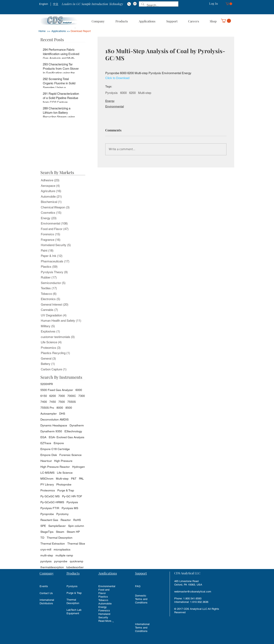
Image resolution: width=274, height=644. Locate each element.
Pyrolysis (111, 93)
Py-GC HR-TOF (72, 496)
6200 (132, 93)
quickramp (77, 561)
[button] (229, 4)
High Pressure (63, 461)
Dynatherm (77, 425)
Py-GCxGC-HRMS (52, 502)
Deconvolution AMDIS (54, 419)
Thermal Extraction (53, 544)
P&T (74, 479)
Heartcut (46, 461)
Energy (110, 101)
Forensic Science (70, 455)
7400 (44, 402)
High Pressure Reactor (55, 467)
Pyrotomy (62, 514)
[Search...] (158, 5)
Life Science (65, 473)
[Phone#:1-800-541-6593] (129, 4)
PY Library (47, 484)
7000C (72, 396)
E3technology (73, 431)
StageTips (47, 532)
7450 (53, 402)
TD (42, 538)
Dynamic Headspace (54, 425)
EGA (43, 437)
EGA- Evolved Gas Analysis (67, 437)
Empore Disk (49, 455)
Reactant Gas (49, 520)
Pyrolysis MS (70, 508)
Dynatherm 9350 (51, 431)
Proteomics (48, 490)
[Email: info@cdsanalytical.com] (135, 4)
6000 (123, 93)
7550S (72, 402)
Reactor (66, 520)
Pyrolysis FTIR (50, 508)
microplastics (62, 549)
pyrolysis (46, 561)
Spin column (76, 526)
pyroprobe (61, 561)
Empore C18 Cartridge (55, 449)
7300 (82, 396)
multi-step (47, 555)
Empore (59, 443)
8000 (60, 408)
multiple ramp (64, 555)
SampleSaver (57, 526)
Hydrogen (79, 467)
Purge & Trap (66, 490)
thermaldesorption (52, 567)
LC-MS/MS (47, 473)
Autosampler (49, 414)
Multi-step (145, 93)
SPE (43, 526)
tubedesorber (75, 567)
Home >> (44, 31)
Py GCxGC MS (50, 496)
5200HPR (47, 384)
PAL (81, 479)
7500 (62, 402)
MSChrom (47, 479)
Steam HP (73, 532)
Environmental (115, 106)
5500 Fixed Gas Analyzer (57, 390)
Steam (60, 532)
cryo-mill (46, 549)
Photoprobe (64, 484)
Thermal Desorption (60, 538)
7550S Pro (47, 408)
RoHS (77, 520)
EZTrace (46, 443)
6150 (44, 396)
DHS (62, 414)
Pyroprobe (47, 514)
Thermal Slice (76, 544)
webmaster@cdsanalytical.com (193, 592)
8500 (69, 408)
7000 (62, 396)
